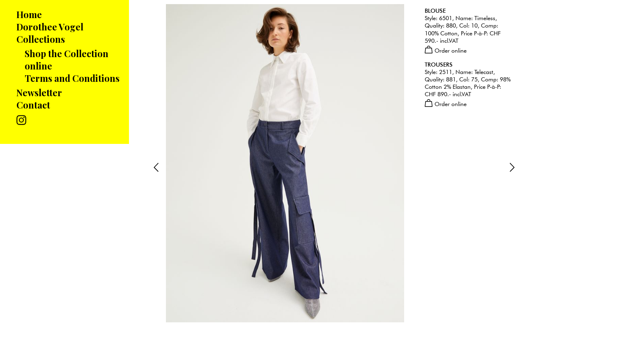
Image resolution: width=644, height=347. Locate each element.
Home (29, 14)
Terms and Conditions (72, 78)
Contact (33, 105)
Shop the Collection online (67, 60)
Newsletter (39, 93)
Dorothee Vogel (50, 27)
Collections (41, 39)
